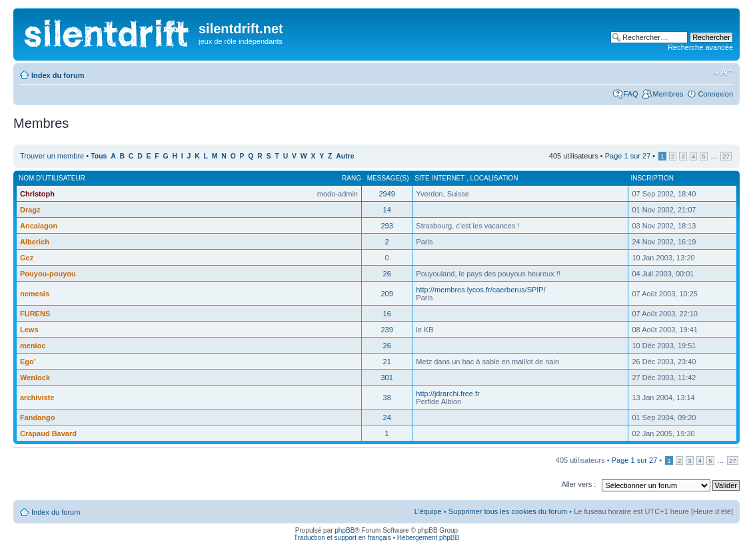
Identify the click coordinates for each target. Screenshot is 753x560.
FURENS (35, 314)
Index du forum (58, 75)
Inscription (652, 178)
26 (387, 274)
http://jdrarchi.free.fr (447, 394)
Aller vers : (578, 484)
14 (387, 210)
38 (387, 398)
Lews (29, 330)
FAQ (631, 94)
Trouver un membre (53, 156)
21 (387, 362)
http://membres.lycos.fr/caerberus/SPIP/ (480, 290)
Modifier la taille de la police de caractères (723, 73)
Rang (352, 178)
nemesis (35, 294)
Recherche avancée (700, 47)
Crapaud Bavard (48, 433)
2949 (386, 194)
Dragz (30, 210)
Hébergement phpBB (428, 538)
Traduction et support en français (343, 538)
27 (726, 156)
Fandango (38, 418)
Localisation (494, 178)
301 (386, 378)
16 (387, 314)
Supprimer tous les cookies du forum (508, 511)
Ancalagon (39, 226)
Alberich (35, 242)
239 (386, 330)
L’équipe (428, 511)
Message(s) (388, 178)
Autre (345, 156)
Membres (668, 94)
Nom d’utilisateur (52, 178)
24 (387, 418)
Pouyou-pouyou (48, 274)
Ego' (28, 362)
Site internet (440, 178)
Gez (27, 258)
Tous (99, 156)
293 (386, 226)
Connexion (715, 94)
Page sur (628, 156)
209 (386, 294)
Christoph (37, 194)
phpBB (345, 530)
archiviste (37, 398)
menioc (33, 346)
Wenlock (35, 378)
